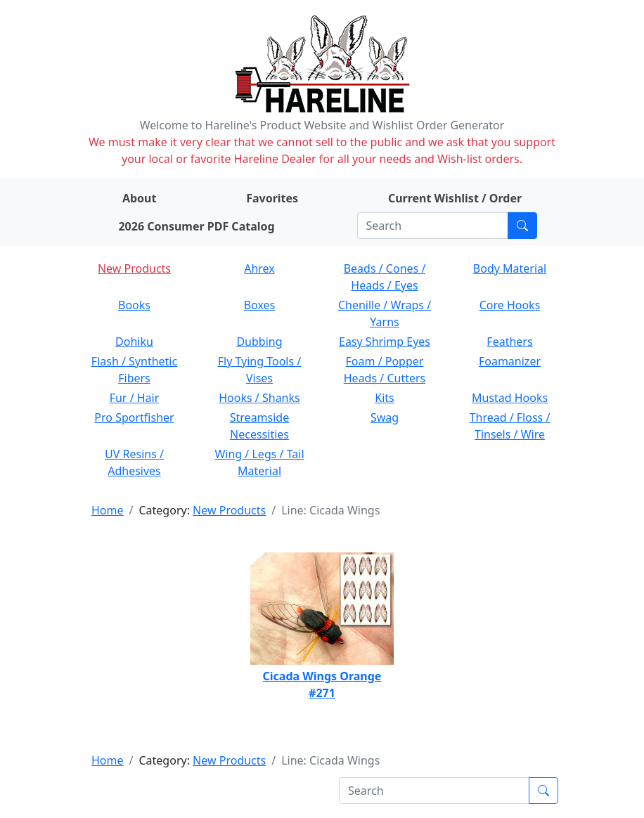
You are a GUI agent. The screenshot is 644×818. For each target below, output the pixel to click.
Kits (384, 398)
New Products (134, 268)
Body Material (510, 268)
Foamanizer (510, 361)
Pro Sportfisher (134, 417)
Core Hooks (510, 305)
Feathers (509, 342)
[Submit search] (522, 226)
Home (108, 510)
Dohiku (134, 342)
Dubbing (259, 342)
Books (134, 305)
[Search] (433, 226)
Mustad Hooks (510, 398)
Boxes (260, 305)
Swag (385, 417)
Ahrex (259, 268)
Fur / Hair (135, 398)
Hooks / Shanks (259, 398)
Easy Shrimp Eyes (385, 342)
